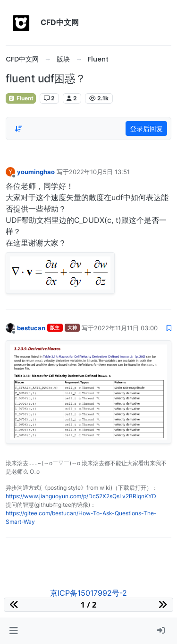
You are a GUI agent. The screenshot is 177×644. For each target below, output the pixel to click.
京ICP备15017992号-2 (88, 593)
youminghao (36, 172)
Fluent (21, 98)
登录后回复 (146, 128)
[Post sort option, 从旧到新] (18, 129)
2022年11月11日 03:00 (126, 328)
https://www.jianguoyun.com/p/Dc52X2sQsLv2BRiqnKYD (81, 496)
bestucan (31, 328)
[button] (13, 631)
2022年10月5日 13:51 (99, 172)
